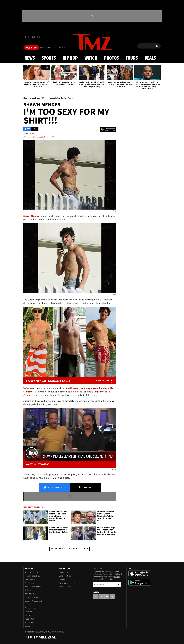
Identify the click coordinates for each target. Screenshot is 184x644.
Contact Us (64, 572)
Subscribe (119, 585)
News (30, 58)
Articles (28, 590)
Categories (29, 605)
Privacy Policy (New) (33, 576)
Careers (62, 579)
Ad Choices (29, 583)
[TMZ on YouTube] (107, 597)
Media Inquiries (65, 587)
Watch (91, 58)
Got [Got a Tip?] (31, 48)
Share (54, 488)
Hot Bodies (74, 549)
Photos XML (30, 622)
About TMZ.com (31, 572)
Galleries (28, 612)
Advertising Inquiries (67, 583)
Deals (150, 58)
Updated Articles (31, 597)
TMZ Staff (30, 133)
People (28, 615)
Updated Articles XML (33, 601)
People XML (30, 619)
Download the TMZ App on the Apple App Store (139, 574)
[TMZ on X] (29, 37)
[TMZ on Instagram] (39, 37)
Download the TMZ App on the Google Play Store (139, 582)
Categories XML (31, 608)
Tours (132, 58)
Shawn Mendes (58, 549)
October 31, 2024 (38, 137)
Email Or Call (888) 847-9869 (53, 48)
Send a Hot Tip (65, 576)
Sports (49, 58)
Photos (111, 58)
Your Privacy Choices (33, 587)
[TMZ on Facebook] (25, 37)
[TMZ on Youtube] (34, 37)
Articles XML (30, 594)
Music (85, 549)
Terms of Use (30, 579)
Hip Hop (70, 58)
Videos (28, 626)
